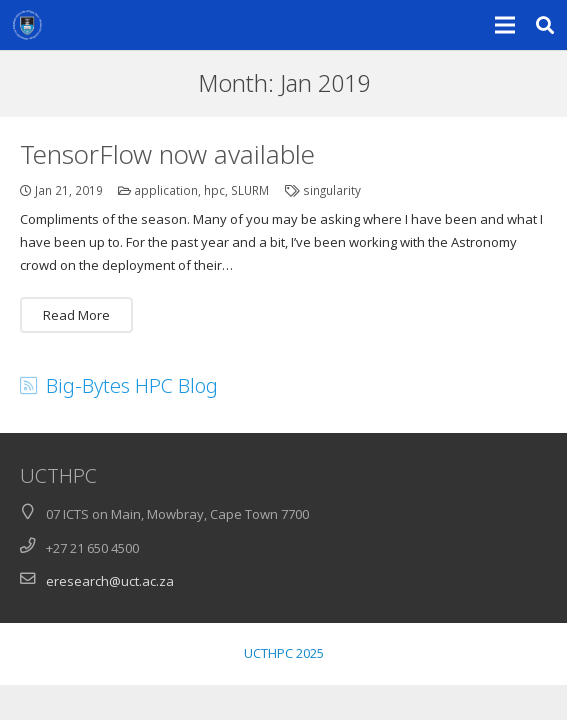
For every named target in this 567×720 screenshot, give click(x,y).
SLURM (250, 190)
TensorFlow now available (167, 154)
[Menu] (505, 25)
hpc (214, 190)
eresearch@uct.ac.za (110, 581)
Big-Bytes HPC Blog (132, 385)
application (166, 190)
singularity (332, 190)
